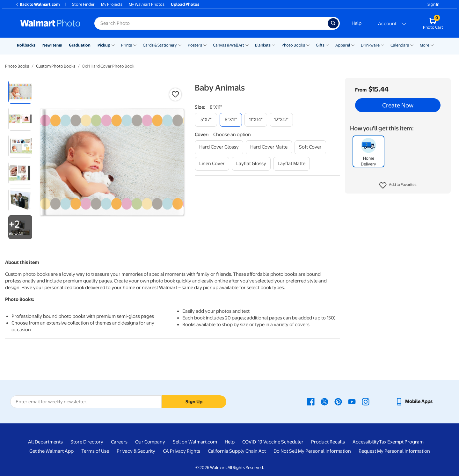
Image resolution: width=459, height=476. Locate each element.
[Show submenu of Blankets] (273, 45)
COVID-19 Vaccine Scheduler (273, 442)
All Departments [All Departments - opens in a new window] (45, 442)
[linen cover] (212, 164)
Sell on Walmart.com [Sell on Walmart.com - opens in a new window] (195, 442)
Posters (195, 45)
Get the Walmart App (51, 451)
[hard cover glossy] (219, 147)
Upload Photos (185, 4)
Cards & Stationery (160, 45)
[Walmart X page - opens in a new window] (324, 401)
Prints (127, 45)
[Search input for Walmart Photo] (211, 23)
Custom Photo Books (56, 66)
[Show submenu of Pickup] (113, 45)
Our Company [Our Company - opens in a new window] (150, 442)
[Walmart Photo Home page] (50, 23)
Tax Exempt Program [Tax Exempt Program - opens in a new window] (401, 442)
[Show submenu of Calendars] (412, 45)
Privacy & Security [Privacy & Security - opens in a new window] (136, 451)
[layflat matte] (291, 164)
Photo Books (293, 45)
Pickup (104, 45)
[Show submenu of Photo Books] (308, 45)
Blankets (263, 45)
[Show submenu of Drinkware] (382, 45)
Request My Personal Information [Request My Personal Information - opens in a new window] (394, 451)
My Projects (112, 4)
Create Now (398, 105)
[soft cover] (310, 147)
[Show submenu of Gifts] (327, 45)
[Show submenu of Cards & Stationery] (180, 45)
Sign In (433, 4)
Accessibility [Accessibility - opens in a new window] (366, 442)
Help (357, 23)
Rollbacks (26, 45)
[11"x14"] (256, 120)
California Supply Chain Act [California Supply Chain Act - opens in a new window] (237, 451)
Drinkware (370, 45)
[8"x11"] (231, 120)
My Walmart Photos (147, 4)
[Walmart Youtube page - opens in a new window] (352, 401)
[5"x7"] (206, 120)
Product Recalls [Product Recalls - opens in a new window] (328, 442)
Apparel (343, 45)
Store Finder (83, 4)
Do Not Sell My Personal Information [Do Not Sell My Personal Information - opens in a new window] (312, 451)
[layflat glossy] (251, 164)
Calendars (400, 45)
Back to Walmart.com (37, 4)
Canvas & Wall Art (229, 45)
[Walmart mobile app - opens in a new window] (414, 401)
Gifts (320, 45)
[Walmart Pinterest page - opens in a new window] (338, 401)
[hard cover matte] (269, 147)
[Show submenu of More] (432, 45)
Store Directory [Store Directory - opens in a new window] (87, 442)
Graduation (80, 45)
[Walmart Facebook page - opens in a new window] (311, 401)
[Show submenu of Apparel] (353, 45)
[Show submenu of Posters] (205, 45)
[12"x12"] (281, 120)
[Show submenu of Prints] (135, 45)
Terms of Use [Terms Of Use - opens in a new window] (95, 451)
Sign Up (194, 402)
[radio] (20, 92)
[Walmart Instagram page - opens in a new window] (366, 401)
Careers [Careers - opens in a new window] (119, 442)
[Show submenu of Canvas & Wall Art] (247, 45)
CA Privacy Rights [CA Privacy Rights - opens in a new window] (182, 451)
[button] (398, 186)
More (425, 45)
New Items (52, 45)
